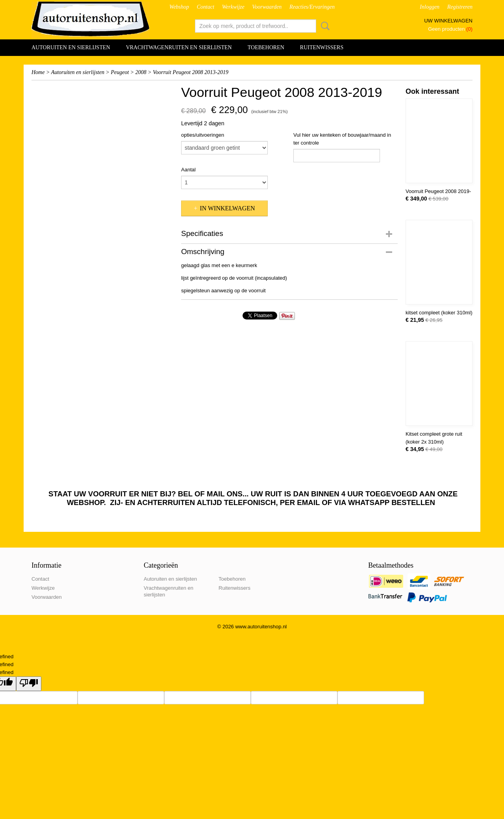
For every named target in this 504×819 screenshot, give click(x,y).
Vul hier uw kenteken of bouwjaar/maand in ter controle (342, 139)
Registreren (460, 7)
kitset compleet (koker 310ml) (439, 313)
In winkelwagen (227, 208)
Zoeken (324, 26)
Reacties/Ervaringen (312, 7)
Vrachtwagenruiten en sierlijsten (179, 47)
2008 (141, 72)
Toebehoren (266, 47)
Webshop (179, 7)
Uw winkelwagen (448, 21)
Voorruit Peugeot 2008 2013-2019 (191, 72)
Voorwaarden (267, 7)
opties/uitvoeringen (203, 135)
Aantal (188, 170)
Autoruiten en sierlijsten (71, 47)
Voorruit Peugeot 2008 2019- (438, 191)
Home (38, 72)
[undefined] (29, 684)
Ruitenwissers (322, 47)
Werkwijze (233, 7)
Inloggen (430, 7)
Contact (206, 7)
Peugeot (120, 72)
